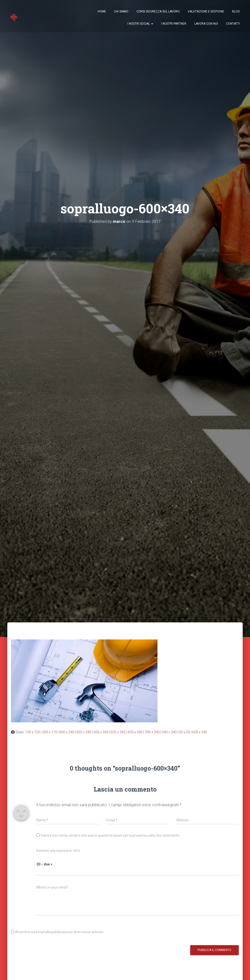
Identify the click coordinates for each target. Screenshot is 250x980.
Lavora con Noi (206, 24)
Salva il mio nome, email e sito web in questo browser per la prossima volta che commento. (110, 835)
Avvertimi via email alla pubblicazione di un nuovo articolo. (60, 932)
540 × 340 (169, 732)
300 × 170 (50, 732)
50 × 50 (184, 732)
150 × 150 (33, 732)
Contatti (233, 24)
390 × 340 (152, 732)
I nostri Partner (174, 24)
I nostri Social (140, 24)
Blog (236, 12)
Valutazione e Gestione (206, 12)
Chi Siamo (121, 12)
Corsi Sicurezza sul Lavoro (158, 12)
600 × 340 (67, 732)
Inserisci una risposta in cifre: (58, 851)
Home (102, 12)
